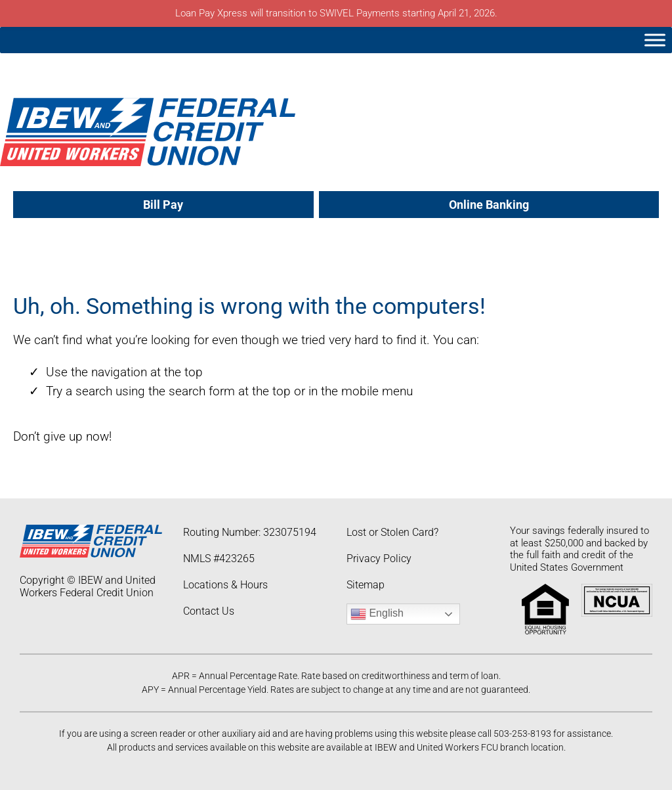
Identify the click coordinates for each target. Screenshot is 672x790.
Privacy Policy (379, 559)
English (377, 614)
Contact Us (209, 611)
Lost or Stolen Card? (392, 532)
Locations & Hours (225, 585)
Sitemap (366, 585)
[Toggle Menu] (655, 40)
